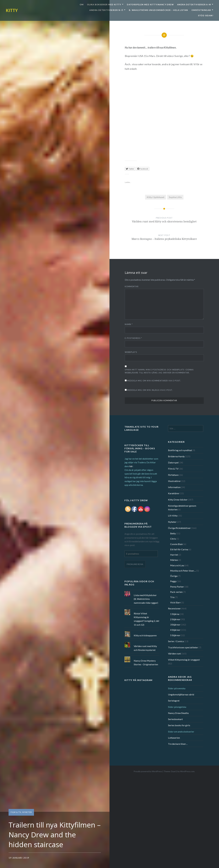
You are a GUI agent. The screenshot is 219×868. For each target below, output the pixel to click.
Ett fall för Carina (179, 549)
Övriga (174, 576)
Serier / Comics (176, 641)
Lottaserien (174, 738)
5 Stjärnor (175, 635)
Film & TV (16, 812)
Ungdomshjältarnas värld (181, 694)
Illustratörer (174, 481)
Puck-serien (176, 592)
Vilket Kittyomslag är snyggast (184, 660)
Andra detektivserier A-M (194, 4)
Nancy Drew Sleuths (178, 713)
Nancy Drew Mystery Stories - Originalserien (146, 662)
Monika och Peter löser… (183, 571)
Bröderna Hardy (176, 456)
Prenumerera (135, 564)
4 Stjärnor (175, 630)
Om (82, 4)
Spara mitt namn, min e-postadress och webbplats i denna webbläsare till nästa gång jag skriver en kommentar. (159, 371)
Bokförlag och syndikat (180, 450)
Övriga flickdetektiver (179, 528)
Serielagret (174, 701)
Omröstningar (201, 10)
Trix (172, 597)
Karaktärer (174, 493)
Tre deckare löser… (178, 744)
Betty (173, 533)
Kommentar (132, 286)
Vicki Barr (175, 602)
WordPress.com (187, 771)
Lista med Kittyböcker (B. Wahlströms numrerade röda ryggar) (146, 599)
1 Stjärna (175, 614)
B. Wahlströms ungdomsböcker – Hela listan (158, 10)
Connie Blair (177, 544)
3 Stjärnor (175, 625)
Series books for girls (179, 725)
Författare (173, 475)
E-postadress (133, 338)
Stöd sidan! (206, 15)
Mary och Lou (177, 565)
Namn (129, 324)
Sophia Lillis (175, 197)
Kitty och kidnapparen (145, 635)
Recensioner (174, 608)
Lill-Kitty (173, 516)
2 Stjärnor (175, 619)
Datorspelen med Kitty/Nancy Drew (150, 4)
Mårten (174, 560)
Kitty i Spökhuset (156, 197)
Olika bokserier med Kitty (104, 4)
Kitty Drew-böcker (178, 500)
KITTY (12, 10)
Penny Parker (177, 587)
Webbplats (131, 352)
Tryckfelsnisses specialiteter (183, 647)
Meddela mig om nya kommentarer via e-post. (154, 381)
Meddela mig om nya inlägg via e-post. (150, 390)
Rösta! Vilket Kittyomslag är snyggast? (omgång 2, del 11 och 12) (146, 619)
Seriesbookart (175, 719)
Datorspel (173, 462)
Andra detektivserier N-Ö (106, 10)
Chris (173, 539)
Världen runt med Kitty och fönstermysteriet (145, 648)
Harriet (174, 555)
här (131, 466)
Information (174, 487)
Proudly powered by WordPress (148, 771)
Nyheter (27, 812)
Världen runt (174, 653)
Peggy (173, 581)
